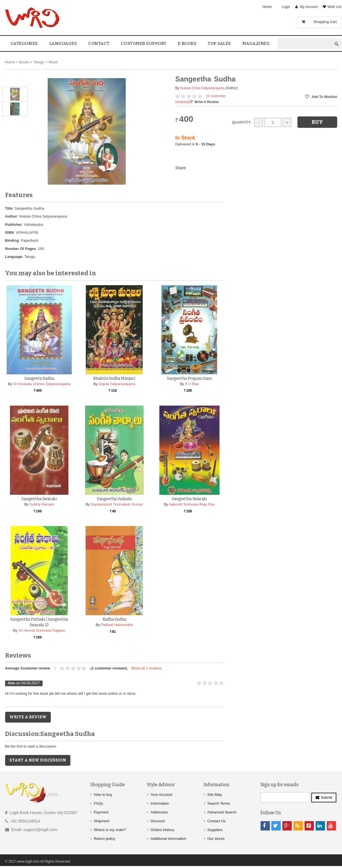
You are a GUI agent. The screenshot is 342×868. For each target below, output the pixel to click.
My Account (309, 7)
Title (9, 208)
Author (11, 216)
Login (286, 7)
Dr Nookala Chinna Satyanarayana (42, 384)
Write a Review (207, 102)
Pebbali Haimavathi (117, 625)
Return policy (105, 839)
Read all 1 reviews (146, 668)
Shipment (102, 821)
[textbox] (305, 44)
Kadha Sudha (114, 619)
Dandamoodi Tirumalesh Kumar (117, 504)
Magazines (256, 43)
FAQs (99, 803)
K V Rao (192, 384)
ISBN (10, 232)
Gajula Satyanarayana (117, 384)
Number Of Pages (21, 249)
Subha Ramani (42, 504)
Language (14, 257)
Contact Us (217, 821)
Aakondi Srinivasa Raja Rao (192, 504)
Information (160, 803)
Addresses (159, 812)
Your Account (161, 795)
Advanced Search (222, 812)
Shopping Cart (325, 22)
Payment (101, 812)
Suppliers (215, 830)
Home (267, 7)
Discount (158, 821)
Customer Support (144, 43)
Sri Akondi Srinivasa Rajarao (42, 630)
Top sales (219, 43)
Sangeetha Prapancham (189, 378)
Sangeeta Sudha (39, 378)
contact (99, 43)
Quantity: (242, 122)
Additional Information (169, 839)
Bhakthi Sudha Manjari (114, 378)
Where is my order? (110, 830)
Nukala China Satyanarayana (202, 88)
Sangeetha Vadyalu (114, 499)
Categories (24, 43)
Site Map (215, 795)
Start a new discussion (38, 760)
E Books (187, 43)
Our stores (216, 839)
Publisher (13, 225)
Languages (63, 43)
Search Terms (219, 803)
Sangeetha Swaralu (39, 499)
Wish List (334, 7)
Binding (12, 240)
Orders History (163, 830)
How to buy (103, 795)
